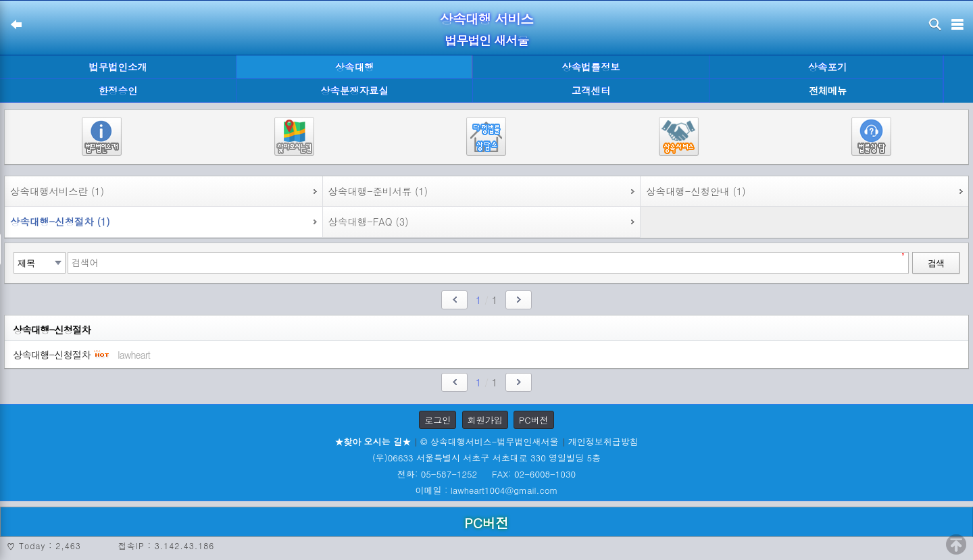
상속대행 (355, 67)
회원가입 (485, 420)
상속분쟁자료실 (354, 91)
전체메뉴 (828, 91)
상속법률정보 (591, 67)
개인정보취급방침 (603, 441)
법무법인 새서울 (487, 40)
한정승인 (118, 91)
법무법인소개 (118, 67)
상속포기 (828, 67)
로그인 (438, 420)
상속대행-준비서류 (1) (378, 191)
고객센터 (591, 91)
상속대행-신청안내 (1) (696, 191)
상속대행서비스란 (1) (57, 191)
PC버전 (534, 420)
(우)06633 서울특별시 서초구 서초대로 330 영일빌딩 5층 (487, 458)
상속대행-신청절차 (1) (60, 222)
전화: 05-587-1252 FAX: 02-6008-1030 (487, 474)
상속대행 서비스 (487, 19)
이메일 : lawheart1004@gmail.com (487, 490)
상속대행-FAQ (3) (369, 222)
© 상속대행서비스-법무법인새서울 (489, 441)
